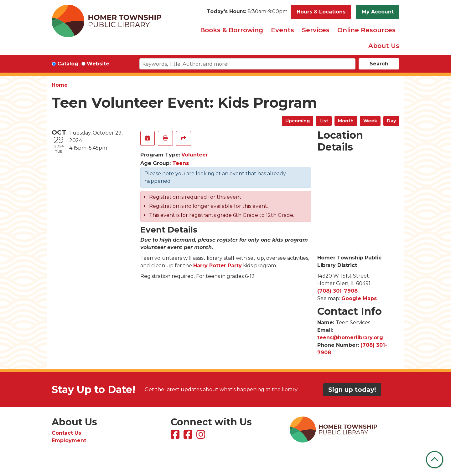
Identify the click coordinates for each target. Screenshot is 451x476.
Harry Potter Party (218, 266)
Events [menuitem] (283, 30)
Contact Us (66, 433)
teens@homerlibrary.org (350, 338)
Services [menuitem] (316, 30)
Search (379, 64)
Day (391, 121)
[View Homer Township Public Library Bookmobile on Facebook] (189, 436)
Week (370, 121)
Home (60, 85)
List (324, 121)
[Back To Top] (435, 460)
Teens (181, 163)
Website (98, 64)
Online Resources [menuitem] (366, 30)
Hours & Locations (321, 12)
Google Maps (359, 298)
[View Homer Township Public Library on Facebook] (176, 436)
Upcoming (298, 121)
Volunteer (195, 155)
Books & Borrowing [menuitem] (232, 30)
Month (346, 121)
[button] (247, 12)
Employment (69, 440)
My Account (378, 12)
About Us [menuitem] (384, 46)
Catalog (68, 64)
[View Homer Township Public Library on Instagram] (202, 436)
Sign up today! (352, 390)
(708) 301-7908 (337, 291)
